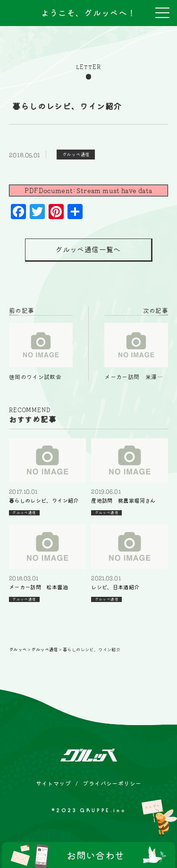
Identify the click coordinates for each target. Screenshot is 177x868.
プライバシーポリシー (112, 783)
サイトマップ (53, 783)
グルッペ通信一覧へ (88, 250)
